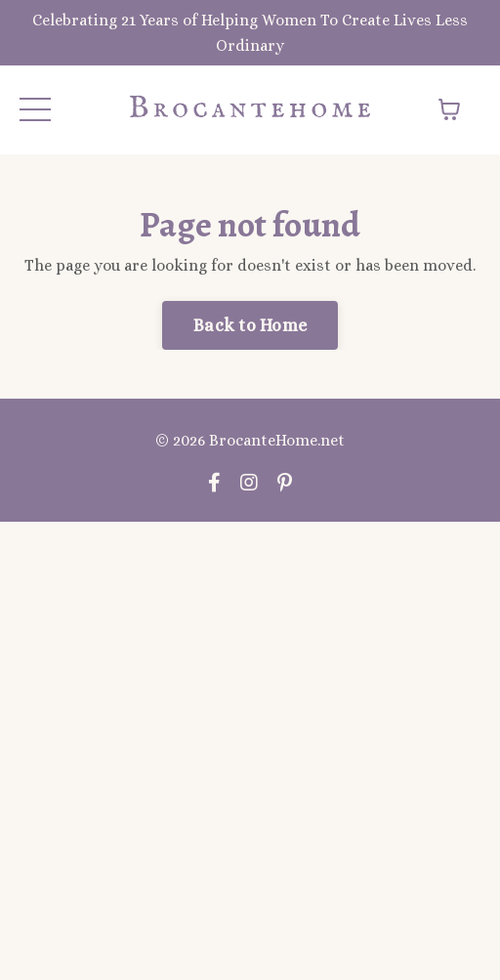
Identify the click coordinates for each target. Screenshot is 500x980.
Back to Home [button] (250, 325)
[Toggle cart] (449, 109)
